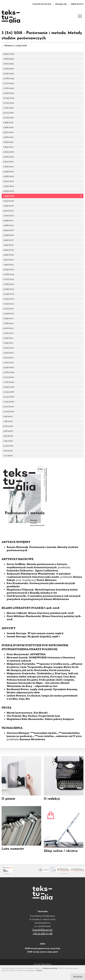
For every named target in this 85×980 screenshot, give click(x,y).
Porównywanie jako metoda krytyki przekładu (41, 622)
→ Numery (8, 45)
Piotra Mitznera (47, 617)
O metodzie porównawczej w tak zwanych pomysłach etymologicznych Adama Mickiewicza (44, 634)
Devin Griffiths (16, 601)
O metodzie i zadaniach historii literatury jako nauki (39, 612)
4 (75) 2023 (9, 93)
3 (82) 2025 (8, 59)
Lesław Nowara (16, 732)
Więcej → (40, 970)
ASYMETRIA (38, 691)
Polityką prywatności (50, 968)
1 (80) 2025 (8, 69)
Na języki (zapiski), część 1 (44, 673)
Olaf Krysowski (16, 633)
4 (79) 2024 (8, 73)
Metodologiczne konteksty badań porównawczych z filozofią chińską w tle (42, 628)
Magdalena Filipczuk (20, 626)
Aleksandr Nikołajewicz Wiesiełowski (31, 611)
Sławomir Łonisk (17, 694)
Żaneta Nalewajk (17, 584)
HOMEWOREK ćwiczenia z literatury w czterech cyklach (41, 696)
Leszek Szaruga (16, 670)
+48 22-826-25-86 (43, 933)
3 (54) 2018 (9, 200)
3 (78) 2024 (9, 78)
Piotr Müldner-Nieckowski (24, 653)
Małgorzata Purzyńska (21, 701)
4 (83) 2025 (9, 54)
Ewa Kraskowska (17, 620)
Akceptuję (78, 977)
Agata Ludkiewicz (47, 607)
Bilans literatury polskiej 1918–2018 (51, 650)
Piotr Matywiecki (18, 691)
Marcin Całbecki (17, 650)
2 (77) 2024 (8, 83)
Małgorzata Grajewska (21, 710)
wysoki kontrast (42, 4)
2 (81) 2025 (8, 64)
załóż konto (77, 4)
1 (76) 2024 (8, 88)
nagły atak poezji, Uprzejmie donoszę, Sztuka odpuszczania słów (42, 728)
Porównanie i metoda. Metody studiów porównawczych (42, 586)
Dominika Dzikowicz (20, 607)
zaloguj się (61, 4)
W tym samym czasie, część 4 (45, 670)
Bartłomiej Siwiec (18, 726)
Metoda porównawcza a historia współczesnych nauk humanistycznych (37, 603)
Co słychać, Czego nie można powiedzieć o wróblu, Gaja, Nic (42, 734)
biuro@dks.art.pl (42, 930)
